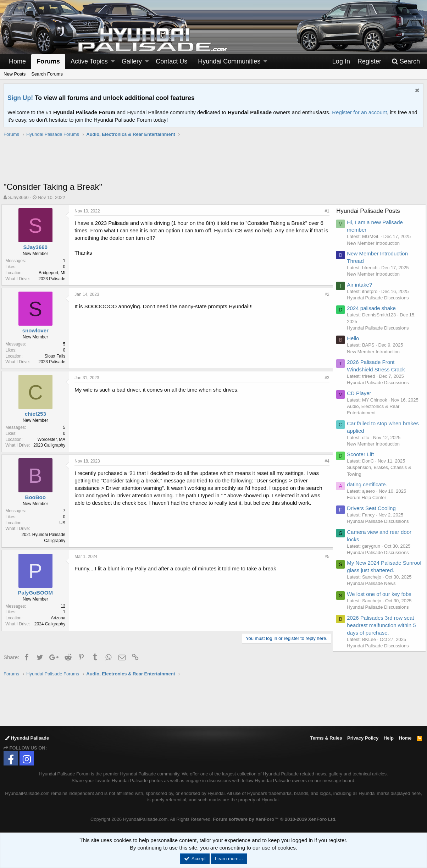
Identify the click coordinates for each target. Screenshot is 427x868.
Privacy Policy (363, 738)
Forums (48, 61)
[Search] (406, 62)
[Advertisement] (213, 163)
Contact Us (171, 61)
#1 (325, 211)
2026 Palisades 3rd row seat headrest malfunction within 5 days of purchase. (384, 632)
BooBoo (37, 497)
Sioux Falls (57, 356)
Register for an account (359, 112)
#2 (325, 294)
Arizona (60, 618)
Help (389, 738)
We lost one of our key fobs (382, 600)
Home (17, 61)
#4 (325, 461)
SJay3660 (18, 197)
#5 (325, 557)
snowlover (37, 330)
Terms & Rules (326, 738)
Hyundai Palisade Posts (371, 211)
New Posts (15, 74)
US (64, 523)
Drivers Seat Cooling (374, 515)
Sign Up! (20, 98)
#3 (325, 378)
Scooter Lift (363, 461)
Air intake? (362, 285)
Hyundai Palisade (27, 738)
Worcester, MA (54, 439)
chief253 (37, 414)
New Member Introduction (376, 243)
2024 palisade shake (374, 308)
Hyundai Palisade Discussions (380, 298)
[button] (113, 62)
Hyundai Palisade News (374, 590)
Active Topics (89, 61)
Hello (355, 338)
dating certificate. (369, 491)
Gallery (132, 61)
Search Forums (47, 74)
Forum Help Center (369, 504)
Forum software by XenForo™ (275, 819)
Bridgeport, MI (54, 273)
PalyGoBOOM (37, 593)
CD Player (361, 393)
